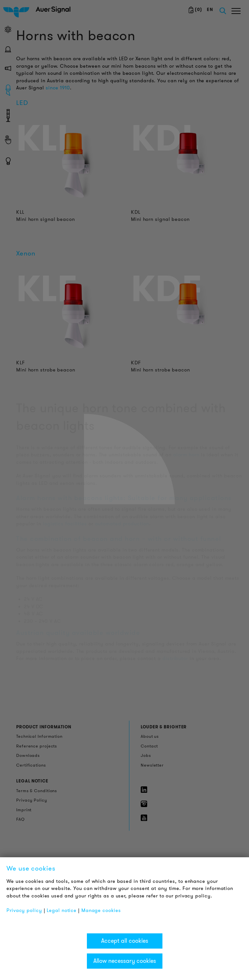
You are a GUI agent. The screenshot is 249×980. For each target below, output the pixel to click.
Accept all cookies (125, 941)
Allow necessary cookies (125, 961)
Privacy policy (24, 910)
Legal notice (62, 910)
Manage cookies (101, 910)
